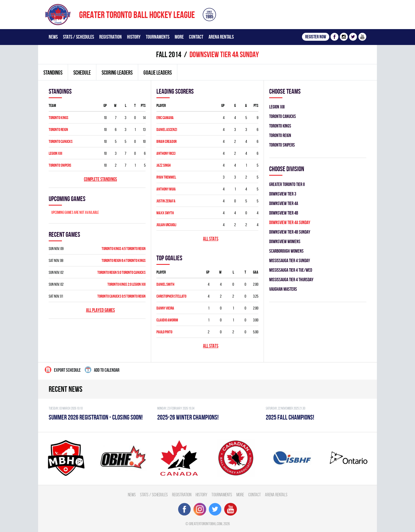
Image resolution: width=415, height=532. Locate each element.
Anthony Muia (166, 189)
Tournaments (158, 37)
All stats (211, 239)
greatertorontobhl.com (206, 524)
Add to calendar (102, 370)
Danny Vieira (165, 308)
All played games (100, 310)
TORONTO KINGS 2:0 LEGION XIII (127, 284)
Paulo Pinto (164, 332)
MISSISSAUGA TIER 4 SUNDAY (290, 260)
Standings (53, 72)
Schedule (82, 72)
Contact (196, 37)
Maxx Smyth (165, 213)
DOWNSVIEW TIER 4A (284, 203)
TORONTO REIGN (58, 129)
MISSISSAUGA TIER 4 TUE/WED (291, 270)
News (53, 37)
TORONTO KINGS (58, 118)
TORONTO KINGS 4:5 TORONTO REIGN (124, 249)
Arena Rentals (221, 37)
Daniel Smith (165, 284)
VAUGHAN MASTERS (283, 289)
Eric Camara (165, 118)
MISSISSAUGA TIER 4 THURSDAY (291, 279)
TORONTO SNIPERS (60, 165)
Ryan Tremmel (166, 177)
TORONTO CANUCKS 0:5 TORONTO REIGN (121, 296)
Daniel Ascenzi (167, 129)
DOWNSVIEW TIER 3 (283, 194)
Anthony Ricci (166, 153)
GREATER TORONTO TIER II (287, 184)
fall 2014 (169, 54)
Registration (110, 37)
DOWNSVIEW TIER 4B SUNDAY (290, 232)
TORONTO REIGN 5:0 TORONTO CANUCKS (121, 272)
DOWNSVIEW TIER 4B (284, 213)
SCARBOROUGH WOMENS (286, 251)
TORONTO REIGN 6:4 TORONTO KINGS (124, 260)
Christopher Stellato (171, 296)
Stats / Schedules (78, 37)
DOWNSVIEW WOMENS (285, 241)
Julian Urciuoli (166, 225)
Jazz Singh (164, 165)
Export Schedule (63, 370)
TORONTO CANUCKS (61, 141)
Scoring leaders (117, 72)
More (179, 37)
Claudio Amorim (167, 320)
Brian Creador (166, 141)
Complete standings (100, 179)
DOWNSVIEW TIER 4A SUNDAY (290, 222)
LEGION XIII (55, 153)
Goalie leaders (158, 72)
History (134, 37)
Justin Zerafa (166, 201)
